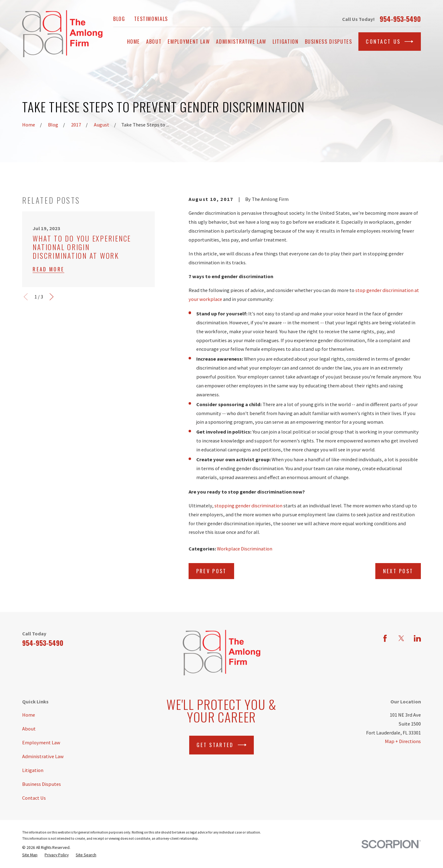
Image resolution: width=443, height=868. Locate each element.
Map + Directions (403, 741)
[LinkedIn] (417, 638)
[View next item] (52, 297)
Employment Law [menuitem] (189, 41)
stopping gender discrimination (248, 506)
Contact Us (389, 42)
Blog (119, 19)
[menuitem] (30, 855)
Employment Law (41, 742)
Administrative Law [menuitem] (241, 41)
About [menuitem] (154, 41)
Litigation (33, 770)
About (29, 729)
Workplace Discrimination (245, 549)
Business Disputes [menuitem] (329, 41)
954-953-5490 (400, 19)
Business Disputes (42, 784)
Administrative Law (43, 756)
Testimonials (151, 19)
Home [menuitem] (134, 41)
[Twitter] (401, 638)
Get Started (221, 745)
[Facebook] (385, 638)
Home (29, 715)
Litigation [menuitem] (285, 41)
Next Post (398, 571)
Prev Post (212, 571)
